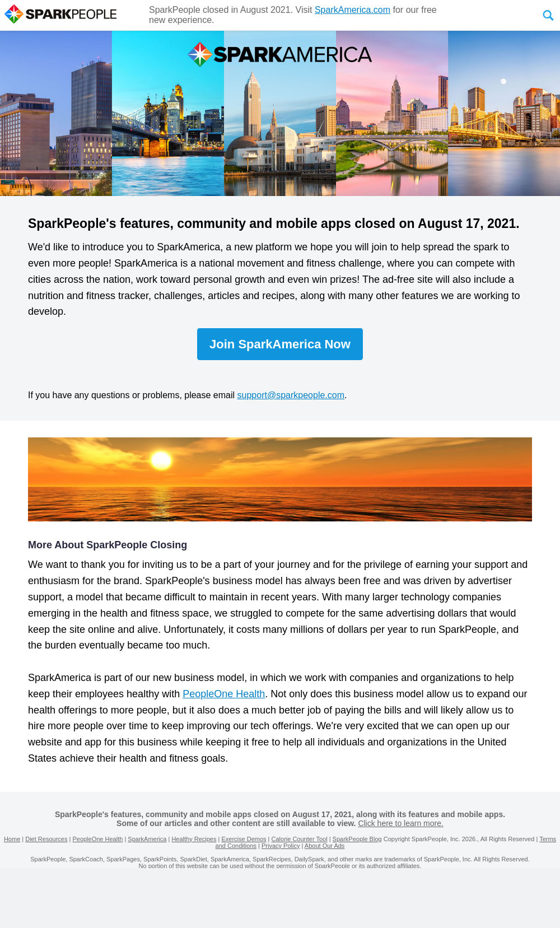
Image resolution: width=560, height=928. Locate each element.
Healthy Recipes (194, 839)
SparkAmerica (147, 839)
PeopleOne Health (224, 694)
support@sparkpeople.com (291, 395)
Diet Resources (46, 839)
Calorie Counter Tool (300, 839)
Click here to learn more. (401, 823)
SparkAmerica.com (353, 10)
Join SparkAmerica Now (280, 344)
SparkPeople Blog (357, 839)
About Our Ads (325, 846)
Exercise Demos (244, 839)
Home (12, 839)
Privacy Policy (281, 846)
